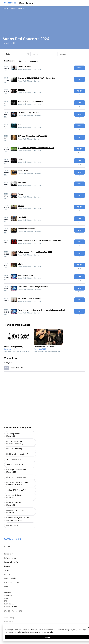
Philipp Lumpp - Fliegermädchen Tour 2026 (35, 252)
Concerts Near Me (11, 562)
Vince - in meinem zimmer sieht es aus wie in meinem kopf (41, 310)
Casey (20, 264)
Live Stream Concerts (12, 582)
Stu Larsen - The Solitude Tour (30, 298)
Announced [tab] (34, 61)
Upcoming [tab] (22, 61)
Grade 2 (21, 206)
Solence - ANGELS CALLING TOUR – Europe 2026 (37, 78)
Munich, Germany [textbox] (26, 3)
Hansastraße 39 (9, 43)
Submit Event (9, 604)
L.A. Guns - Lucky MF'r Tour (29, 113)
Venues (7, 574)
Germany (6, 9)
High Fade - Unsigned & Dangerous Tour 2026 (36, 148)
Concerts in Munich (18, 9)
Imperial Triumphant (26, 229)
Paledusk (21, 90)
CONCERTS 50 (10, 3)
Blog (6, 586)
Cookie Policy (9, 618)
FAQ (6, 601)
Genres (7, 566)
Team (6, 598)
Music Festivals (10, 578)
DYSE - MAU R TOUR (26, 275)
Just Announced (10, 558)
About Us (8, 593)
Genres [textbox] (36, 54)
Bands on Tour (10, 554)
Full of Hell (22, 182)
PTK (19, 124)
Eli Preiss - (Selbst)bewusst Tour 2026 (32, 136)
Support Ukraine (10, 607)
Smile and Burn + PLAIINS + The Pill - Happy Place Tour (39, 240)
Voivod (20, 194)
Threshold (22, 217)
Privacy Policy (9, 621)
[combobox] (27, 3)
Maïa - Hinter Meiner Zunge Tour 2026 (33, 287)
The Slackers (23, 171)
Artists (7, 570)
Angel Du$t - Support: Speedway (31, 101)
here (53, 632)
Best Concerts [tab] (10, 61)
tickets (79, 68)
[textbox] (8, 546)
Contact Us (8, 595)
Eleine (20, 159)
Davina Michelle (24, 66)
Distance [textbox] (63, 54)
